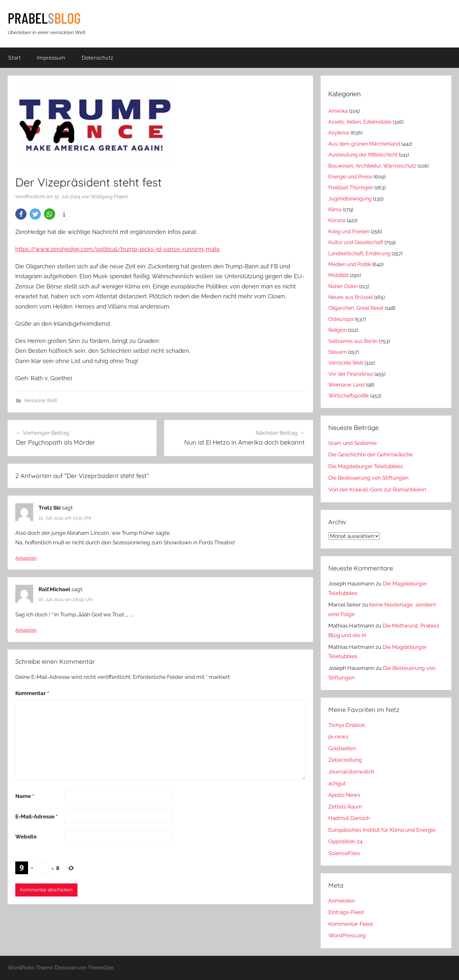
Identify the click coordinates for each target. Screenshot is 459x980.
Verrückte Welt (41, 401)
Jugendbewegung (350, 199)
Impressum (51, 58)
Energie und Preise (350, 177)
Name (25, 796)
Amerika (338, 111)
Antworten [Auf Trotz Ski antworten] (26, 558)
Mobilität (338, 275)
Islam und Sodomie (353, 443)
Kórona (337, 220)
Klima (335, 210)
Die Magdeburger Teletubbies (366, 466)
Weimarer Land (346, 385)
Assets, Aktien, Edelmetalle (360, 122)
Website (26, 837)
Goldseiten (342, 748)
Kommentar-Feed (350, 924)
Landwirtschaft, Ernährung (359, 254)
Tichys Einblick (347, 725)
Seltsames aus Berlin (353, 341)
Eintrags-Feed (346, 912)
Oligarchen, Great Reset (356, 308)
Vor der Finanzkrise (351, 374)
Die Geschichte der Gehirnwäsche (371, 454)
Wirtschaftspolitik (349, 396)
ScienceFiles (344, 853)
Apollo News (344, 795)
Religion (338, 330)
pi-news (338, 737)
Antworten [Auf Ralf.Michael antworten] (26, 630)
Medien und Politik (350, 264)
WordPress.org (347, 935)
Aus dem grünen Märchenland (364, 144)
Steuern (338, 352)
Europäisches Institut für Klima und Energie (382, 830)
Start (15, 58)
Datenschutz (97, 58)
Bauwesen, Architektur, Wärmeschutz (372, 166)
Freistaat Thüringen (351, 188)
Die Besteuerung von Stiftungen (368, 478)
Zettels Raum (345, 807)
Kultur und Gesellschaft (356, 242)
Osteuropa (341, 319)
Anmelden (342, 901)
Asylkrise (339, 133)
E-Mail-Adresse (36, 817)
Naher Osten (343, 286)
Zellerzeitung (345, 760)
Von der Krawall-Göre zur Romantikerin (377, 490)
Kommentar (32, 693)
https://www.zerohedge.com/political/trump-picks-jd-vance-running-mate (118, 249)
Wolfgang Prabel (109, 197)
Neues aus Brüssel (350, 297)
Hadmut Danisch (349, 818)
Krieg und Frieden (349, 232)
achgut (337, 783)
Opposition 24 (345, 841)
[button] (21, 214)
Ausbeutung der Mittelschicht (363, 155)
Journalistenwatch (351, 772)
